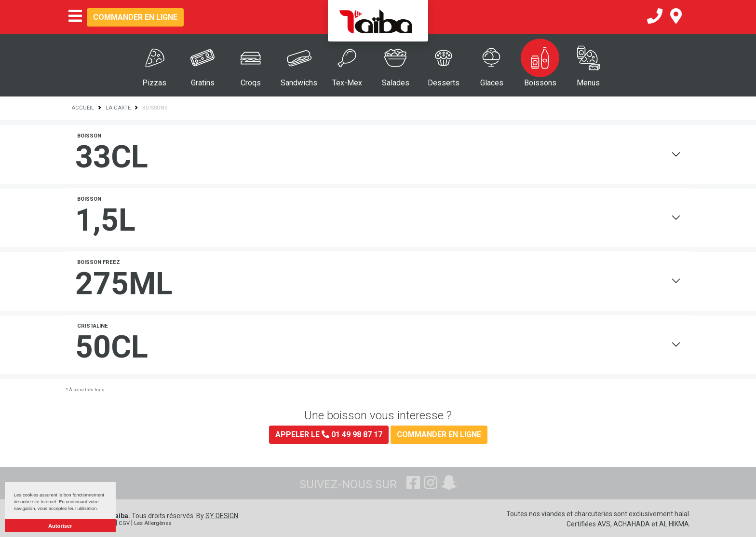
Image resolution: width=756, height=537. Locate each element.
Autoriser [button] (60, 526)
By (217, 516)
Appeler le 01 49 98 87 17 (329, 434)
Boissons (540, 83)
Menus (588, 83)
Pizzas (154, 83)
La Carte (118, 108)
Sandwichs (299, 83)
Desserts (444, 83)
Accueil (83, 108)
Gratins (203, 83)
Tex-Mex (347, 83)
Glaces (492, 83)
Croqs (251, 83)
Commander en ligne (135, 17)
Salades (396, 83)
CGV (124, 523)
